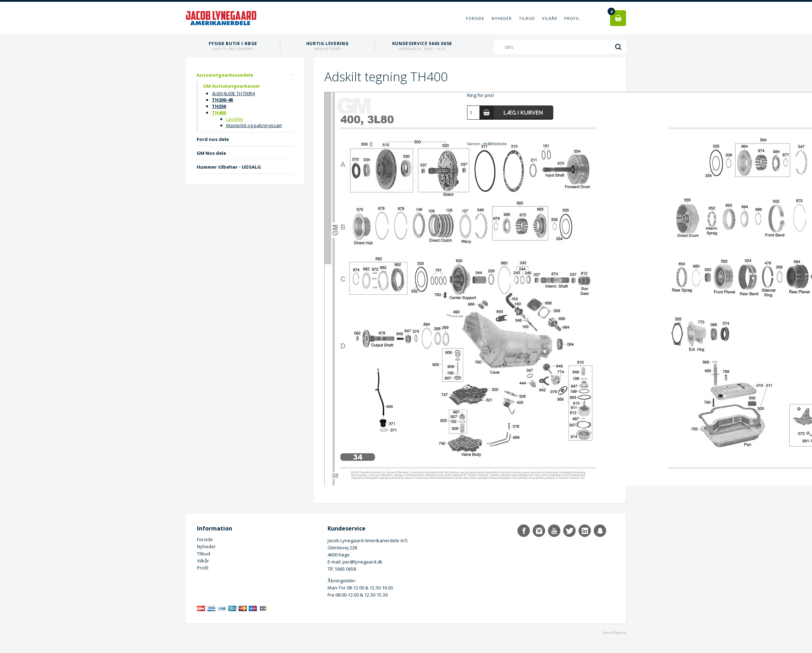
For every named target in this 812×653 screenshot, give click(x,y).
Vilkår (550, 18)
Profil (572, 18)
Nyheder (502, 18)
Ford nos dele (213, 139)
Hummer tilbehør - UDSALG (229, 167)
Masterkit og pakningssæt (254, 125)
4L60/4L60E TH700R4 (233, 93)
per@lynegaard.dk (363, 562)
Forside (475, 18)
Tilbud (527, 18)
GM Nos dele (211, 153)
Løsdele (235, 119)
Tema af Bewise (614, 633)
